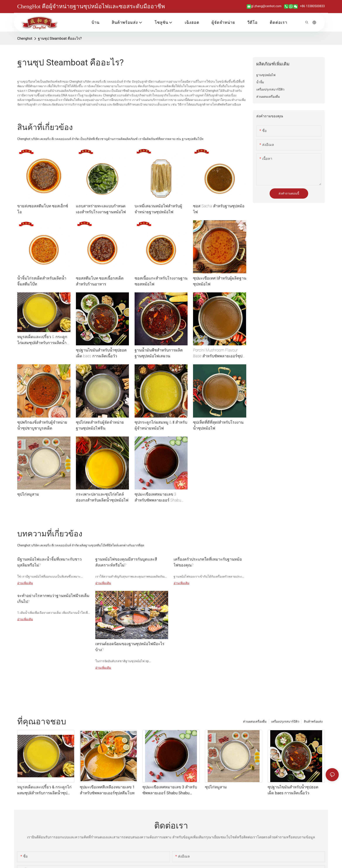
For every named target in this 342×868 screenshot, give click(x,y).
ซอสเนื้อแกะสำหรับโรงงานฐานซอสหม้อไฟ (161, 281)
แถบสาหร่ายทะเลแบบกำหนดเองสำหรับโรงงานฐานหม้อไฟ (101, 209)
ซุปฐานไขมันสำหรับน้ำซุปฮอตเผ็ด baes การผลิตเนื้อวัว (101, 353)
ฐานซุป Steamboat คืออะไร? (60, 38)
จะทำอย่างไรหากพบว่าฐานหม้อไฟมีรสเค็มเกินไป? (53, 599)
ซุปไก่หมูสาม (28, 494)
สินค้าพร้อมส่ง (313, 721)
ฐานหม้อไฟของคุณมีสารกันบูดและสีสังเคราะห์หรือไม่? (126, 562)
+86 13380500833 (312, 6)
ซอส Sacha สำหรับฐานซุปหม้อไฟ (219, 209)
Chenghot (25, 38)
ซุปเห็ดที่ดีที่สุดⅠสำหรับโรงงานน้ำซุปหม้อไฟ (218, 425)
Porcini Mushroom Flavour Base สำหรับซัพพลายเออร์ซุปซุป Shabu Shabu (218, 353)
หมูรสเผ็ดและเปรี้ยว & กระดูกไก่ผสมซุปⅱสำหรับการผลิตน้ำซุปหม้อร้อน (42, 340)
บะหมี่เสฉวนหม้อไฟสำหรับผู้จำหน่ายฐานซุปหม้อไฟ (158, 209)
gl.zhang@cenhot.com (267, 6)
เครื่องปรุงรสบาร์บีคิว (285, 721)
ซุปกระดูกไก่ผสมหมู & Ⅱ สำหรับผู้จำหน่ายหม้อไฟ (161, 425)
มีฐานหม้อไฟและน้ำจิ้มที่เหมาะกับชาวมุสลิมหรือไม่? (49, 562)
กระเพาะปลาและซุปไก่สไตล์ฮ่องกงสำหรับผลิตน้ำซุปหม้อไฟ (102, 497)
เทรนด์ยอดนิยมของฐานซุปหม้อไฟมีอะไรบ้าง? (130, 647)
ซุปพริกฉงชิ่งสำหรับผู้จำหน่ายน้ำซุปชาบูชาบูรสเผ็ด (42, 425)
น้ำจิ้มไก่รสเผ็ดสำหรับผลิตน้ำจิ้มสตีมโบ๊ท (42, 281)
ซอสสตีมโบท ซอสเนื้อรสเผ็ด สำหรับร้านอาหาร (100, 281)
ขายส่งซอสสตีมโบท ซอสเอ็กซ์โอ (43, 209)
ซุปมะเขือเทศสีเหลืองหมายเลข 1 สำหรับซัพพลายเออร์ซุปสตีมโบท (107, 790)
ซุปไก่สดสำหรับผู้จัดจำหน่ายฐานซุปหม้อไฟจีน (100, 425)
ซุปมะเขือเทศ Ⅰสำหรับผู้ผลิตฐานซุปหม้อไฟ (220, 281)
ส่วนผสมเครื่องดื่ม (255, 721)
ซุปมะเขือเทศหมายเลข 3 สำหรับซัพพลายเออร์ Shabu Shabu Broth (158, 497)
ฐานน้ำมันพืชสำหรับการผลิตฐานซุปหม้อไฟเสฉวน (159, 353)
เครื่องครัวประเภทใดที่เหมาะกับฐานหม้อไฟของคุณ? (208, 562)
